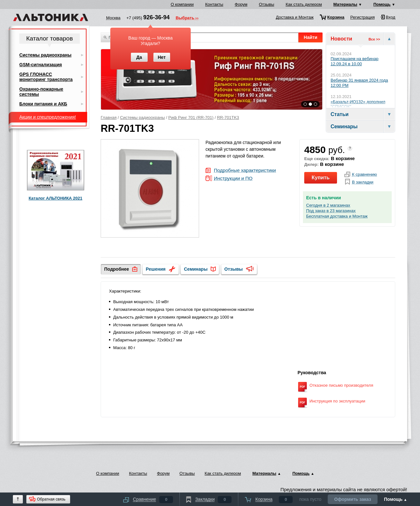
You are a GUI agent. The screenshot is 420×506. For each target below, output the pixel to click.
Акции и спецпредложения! (48, 117)
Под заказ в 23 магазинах (331, 211)
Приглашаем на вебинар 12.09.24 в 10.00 (355, 61)
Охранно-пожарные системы (41, 92)
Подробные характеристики (245, 171)
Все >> (374, 39)
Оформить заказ (353, 499)
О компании (182, 4)
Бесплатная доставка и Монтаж (337, 216)
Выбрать (185, 18)
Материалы (345, 4)
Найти (311, 37)
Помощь (382, 4)
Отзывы (267, 4)
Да (139, 57)
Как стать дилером (304, 4)
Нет (162, 57)
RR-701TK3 (228, 117)
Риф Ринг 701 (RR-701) (191, 117)
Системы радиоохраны (142, 117)
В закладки (363, 182)
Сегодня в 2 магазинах (328, 205)
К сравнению (364, 175)
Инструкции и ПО (233, 179)
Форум (241, 4)
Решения (155, 269)
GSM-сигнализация (41, 65)
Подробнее (117, 269)
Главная (109, 117)
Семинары (196, 269)
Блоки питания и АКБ (43, 104)
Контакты (214, 4)
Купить (321, 178)
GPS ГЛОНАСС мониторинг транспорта (46, 77)
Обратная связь (51, 499)
